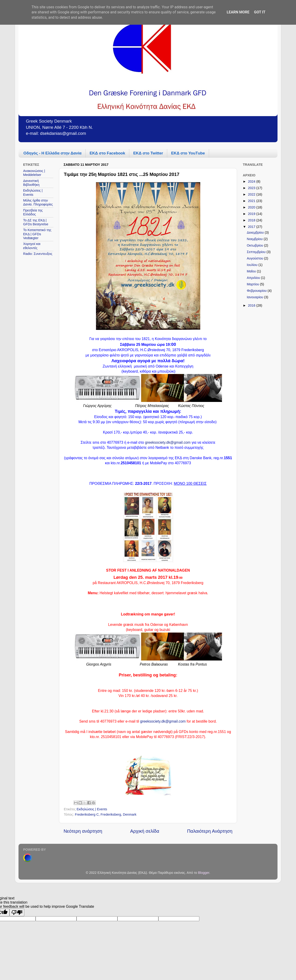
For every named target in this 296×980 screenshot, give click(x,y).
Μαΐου (252, 271)
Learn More (238, 12)
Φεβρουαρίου (257, 291)
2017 (252, 227)
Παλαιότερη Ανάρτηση (210, 831)
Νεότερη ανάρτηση (83, 831)
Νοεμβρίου (255, 239)
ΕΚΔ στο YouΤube (188, 153)
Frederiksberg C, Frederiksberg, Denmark (106, 814)
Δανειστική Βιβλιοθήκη (31, 183)
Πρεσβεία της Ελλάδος (33, 212)
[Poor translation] (17, 912)
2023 (252, 188)
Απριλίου (254, 278)
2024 (252, 181)
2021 (252, 201)
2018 (252, 220)
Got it (260, 12)
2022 (252, 194)
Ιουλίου (253, 265)
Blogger (204, 873)
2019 (252, 214)
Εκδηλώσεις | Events (92, 809)
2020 (252, 207)
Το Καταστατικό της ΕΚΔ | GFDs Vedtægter (37, 234)
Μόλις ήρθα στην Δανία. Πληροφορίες (38, 202)
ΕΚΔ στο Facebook (107, 153)
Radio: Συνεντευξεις (38, 254)
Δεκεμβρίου (256, 232)
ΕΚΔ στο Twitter (148, 153)
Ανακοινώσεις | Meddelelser (34, 173)
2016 (252, 305)
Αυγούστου (255, 258)
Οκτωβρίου (255, 245)
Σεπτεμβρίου (257, 252)
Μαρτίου (253, 284)
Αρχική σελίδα (145, 831)
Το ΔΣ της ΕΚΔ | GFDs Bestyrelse (36, 222)
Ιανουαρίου (255, 297)
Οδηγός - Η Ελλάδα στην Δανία (52, 153)
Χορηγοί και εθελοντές (32, 246)
